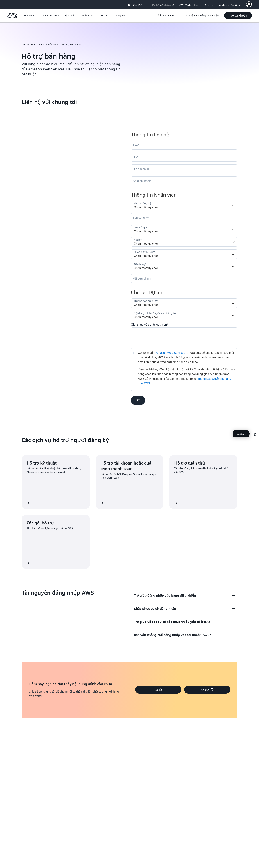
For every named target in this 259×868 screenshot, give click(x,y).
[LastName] (184, 157)
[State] (184, 266)
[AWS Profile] (249, 4)
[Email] (184, 169)
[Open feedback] (255, 434)
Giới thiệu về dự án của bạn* (149, 325)
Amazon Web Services (171, 353)
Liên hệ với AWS (48, 44)
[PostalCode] (184, 278)
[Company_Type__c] (184, 230)
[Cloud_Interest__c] (184, 334)
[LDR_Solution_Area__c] (184, 303)
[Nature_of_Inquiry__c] (184, 315)
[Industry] (184, 242)
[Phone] (184, 181)
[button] (50, 15)
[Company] (184, 218)
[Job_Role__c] (184, 206)
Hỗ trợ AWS (28, 44)
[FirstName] (184, 145)
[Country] (184, 254)
